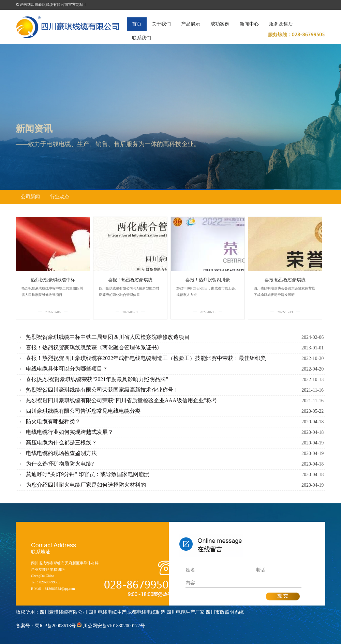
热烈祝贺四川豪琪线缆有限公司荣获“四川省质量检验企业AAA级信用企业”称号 (122, 400)
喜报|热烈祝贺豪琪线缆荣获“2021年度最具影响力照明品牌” (97, 379)
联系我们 (142, 38)
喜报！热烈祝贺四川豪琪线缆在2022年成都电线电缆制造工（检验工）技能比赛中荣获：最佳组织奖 (146, 358)
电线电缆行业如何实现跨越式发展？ (70, 432)
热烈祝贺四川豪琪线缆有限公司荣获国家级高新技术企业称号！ (102, 390)
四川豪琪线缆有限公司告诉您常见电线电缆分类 (83, 411)
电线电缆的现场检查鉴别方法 (61, 453)
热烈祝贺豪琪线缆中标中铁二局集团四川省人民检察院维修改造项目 (108, 337)
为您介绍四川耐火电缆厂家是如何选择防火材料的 (86, 485)
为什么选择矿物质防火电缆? (60, 464)
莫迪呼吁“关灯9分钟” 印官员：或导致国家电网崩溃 (88, 474)
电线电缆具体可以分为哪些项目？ (67, 369)
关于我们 (161, 24)
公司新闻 (30, 197)
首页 (137, 24)
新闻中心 (249, 24)
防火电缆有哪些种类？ (53, 421)
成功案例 (220, 24)
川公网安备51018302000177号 (114, 626)
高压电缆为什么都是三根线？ (61, 443)
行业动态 (60, 197)
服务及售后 (281, 24)
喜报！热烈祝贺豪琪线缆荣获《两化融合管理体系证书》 (94, 348)
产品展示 (191, 24)
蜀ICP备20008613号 (55, 626)
